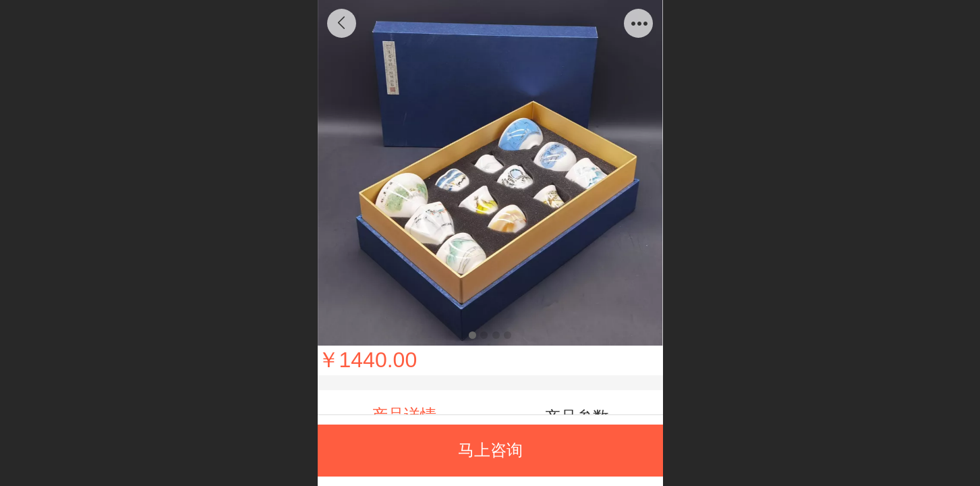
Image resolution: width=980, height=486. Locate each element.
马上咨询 (490, 450)
